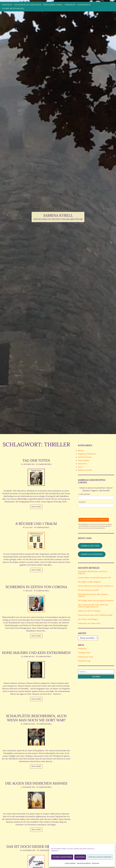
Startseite (7, 5)
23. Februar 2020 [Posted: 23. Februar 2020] (28, 728)
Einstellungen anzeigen (100, 857)
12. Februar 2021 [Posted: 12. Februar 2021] (28, 661)
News (80, 467)
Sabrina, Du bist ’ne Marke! (89, 611)
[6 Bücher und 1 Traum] (36, 540)
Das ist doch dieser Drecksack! (36, 851)
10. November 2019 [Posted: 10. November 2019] (28, 855)
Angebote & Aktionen (87, 454)
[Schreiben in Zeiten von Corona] (36, 604)
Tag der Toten (36, 460)
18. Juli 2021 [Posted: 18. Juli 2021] (28, 527)
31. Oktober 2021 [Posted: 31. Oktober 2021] (28, 464)
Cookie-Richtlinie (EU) (13, 8)
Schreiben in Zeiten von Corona (36, 587)
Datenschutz (84, 5)
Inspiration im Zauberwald (89, 623)
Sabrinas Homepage (92, 554)
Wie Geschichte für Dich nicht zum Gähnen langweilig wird (93, 606)
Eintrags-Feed (84, 653)
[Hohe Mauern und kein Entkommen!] (36, 674)
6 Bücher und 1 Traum (36, 524)
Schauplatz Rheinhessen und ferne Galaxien (93, 572)
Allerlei (81, 451)
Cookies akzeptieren (62, 857)
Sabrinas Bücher (90, 546)
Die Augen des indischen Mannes (36, 787)
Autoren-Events (85, 457)
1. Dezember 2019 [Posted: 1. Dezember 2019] (28, 791)
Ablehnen (80, 857)
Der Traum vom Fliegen (88, 619)
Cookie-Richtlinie (70, 863)
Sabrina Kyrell (58, 215)
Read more (36, 507)
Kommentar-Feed (85, 657)
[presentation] (96, 512)
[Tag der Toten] (36, 477)
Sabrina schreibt (85, 470)
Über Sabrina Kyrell (53, 5)
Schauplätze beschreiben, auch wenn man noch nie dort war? (36, 722)
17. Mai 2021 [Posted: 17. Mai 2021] (28, 591)
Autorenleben (84, 460)
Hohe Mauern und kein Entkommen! (36, 655)
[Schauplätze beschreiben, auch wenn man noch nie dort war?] (36, 741)
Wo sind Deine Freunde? (88, 590)
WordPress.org (84, 661)
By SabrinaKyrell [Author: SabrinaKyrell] (44, 464)
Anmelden (82, 648)
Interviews (82, 464)
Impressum (95, 863)
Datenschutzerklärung (84, 863)
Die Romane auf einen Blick (28, 5)
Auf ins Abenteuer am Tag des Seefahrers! (95, 586)
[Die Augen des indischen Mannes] (36, 804)
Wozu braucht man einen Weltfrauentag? (95, 615)
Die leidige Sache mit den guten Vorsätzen (96, 600)
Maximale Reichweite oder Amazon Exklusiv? (93, 595)
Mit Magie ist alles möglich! (89, 582)
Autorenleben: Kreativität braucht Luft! (94, 578)
